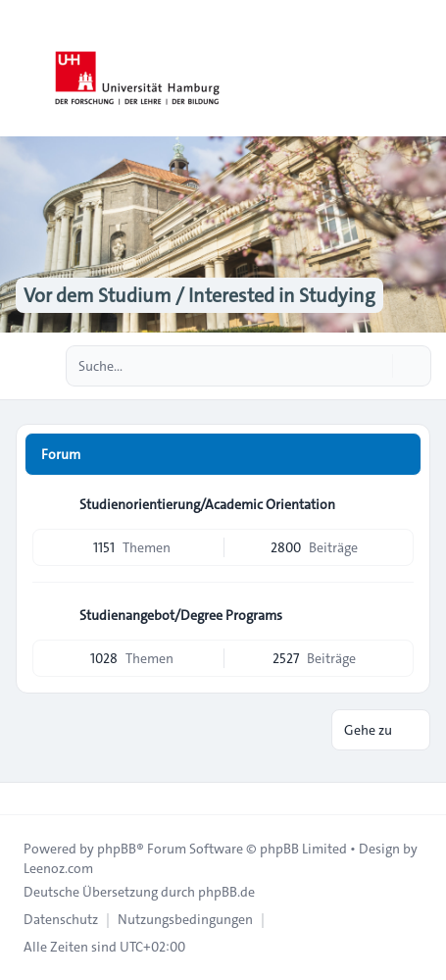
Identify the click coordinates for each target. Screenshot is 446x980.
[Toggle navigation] (422, 69)
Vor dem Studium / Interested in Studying (199, 295)
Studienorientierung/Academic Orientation (207, 504)
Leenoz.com (58, 868)
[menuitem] (61, 919)
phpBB (117, 849)
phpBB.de (226, 892)
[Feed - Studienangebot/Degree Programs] (397, 615)
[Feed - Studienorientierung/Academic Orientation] (397, 504)
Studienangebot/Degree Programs (181, 615)
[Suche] (375, 366)
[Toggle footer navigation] (24, 799)
